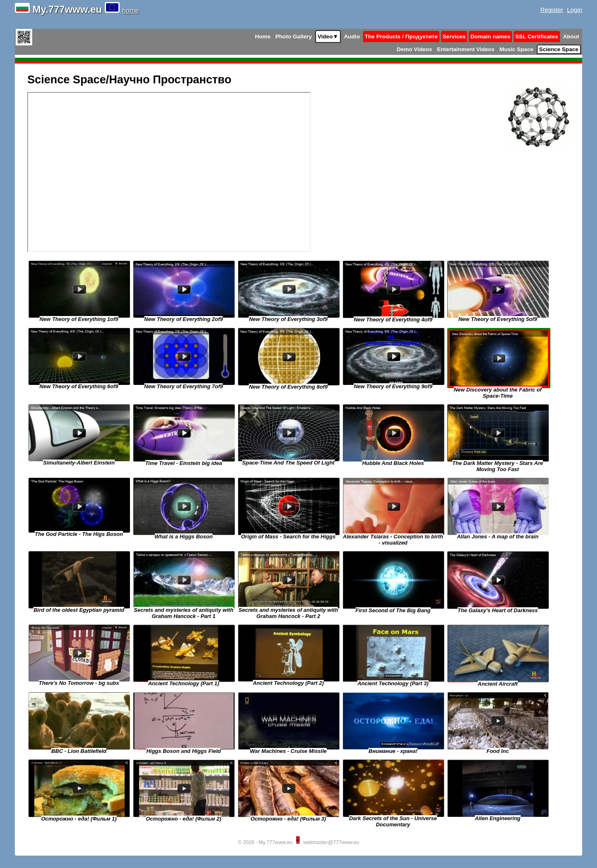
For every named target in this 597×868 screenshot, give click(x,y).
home (130, 11)
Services (454, 37)
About (571, 37)
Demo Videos (415, 49)
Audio (352, 37)
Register (552, 10)
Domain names (490, 37)
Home (263, 37)
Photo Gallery (294, 37)
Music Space (516, 49)
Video (328, 37)
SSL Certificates (537, 37)
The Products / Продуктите (401, 37)
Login (575, 10)
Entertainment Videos (466, 49)
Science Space (559, 49)
